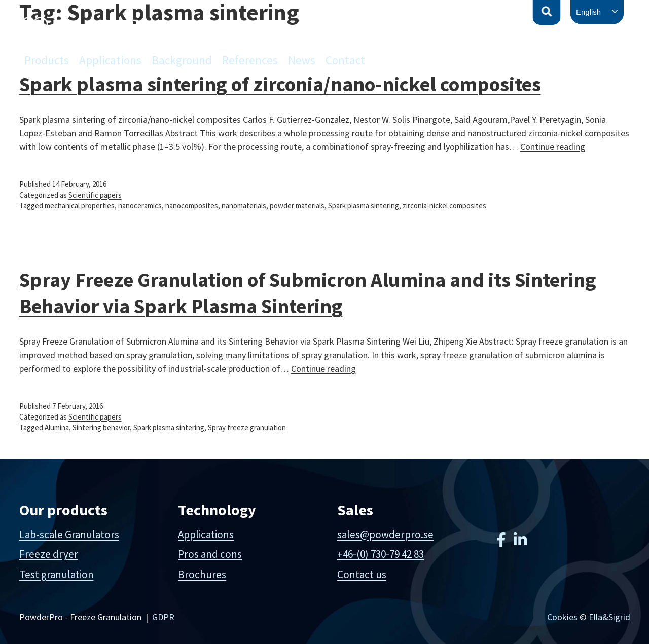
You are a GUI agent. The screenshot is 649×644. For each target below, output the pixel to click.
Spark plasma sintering (364, 205)
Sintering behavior (101, 427)
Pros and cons (210, 554)
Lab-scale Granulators (69, 534)
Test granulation (57, 574)
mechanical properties (80, 205)
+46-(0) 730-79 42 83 (381, 554)
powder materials (297, 205)
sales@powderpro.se (385, 534)
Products (47, 60)
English (588, 12)
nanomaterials (244, 205)
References (250, 60)
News (302, 60)
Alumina (57, 427)
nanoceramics (140, 205)
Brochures (202, 574)
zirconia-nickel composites (444, 205)
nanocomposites (192, 205)
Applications (110, 60)
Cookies (562, 617)
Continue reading (553, 147)
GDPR (163, 617)
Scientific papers (95, 195)
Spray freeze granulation (247, 427)
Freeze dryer (49, 554)
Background (182, 60)
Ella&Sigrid (609, 617)
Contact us (362, 574)
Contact (345, 60)
